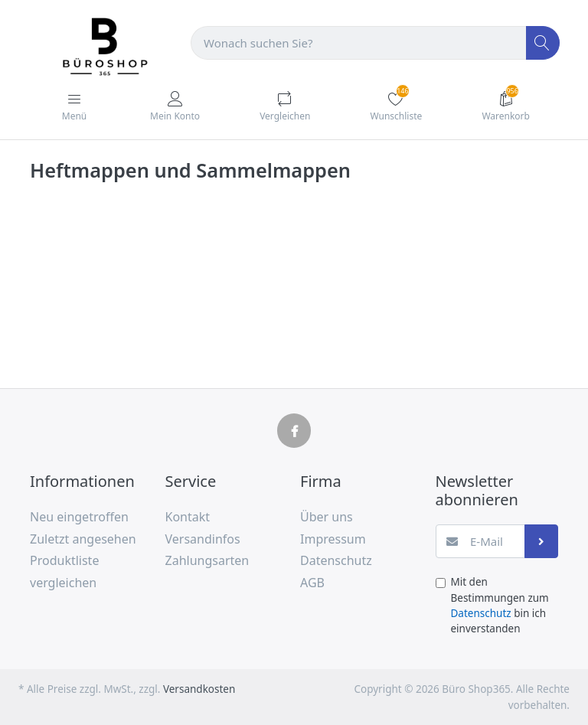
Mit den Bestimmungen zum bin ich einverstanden (500, 605)
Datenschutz (481, 613)
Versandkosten (199, 689)
